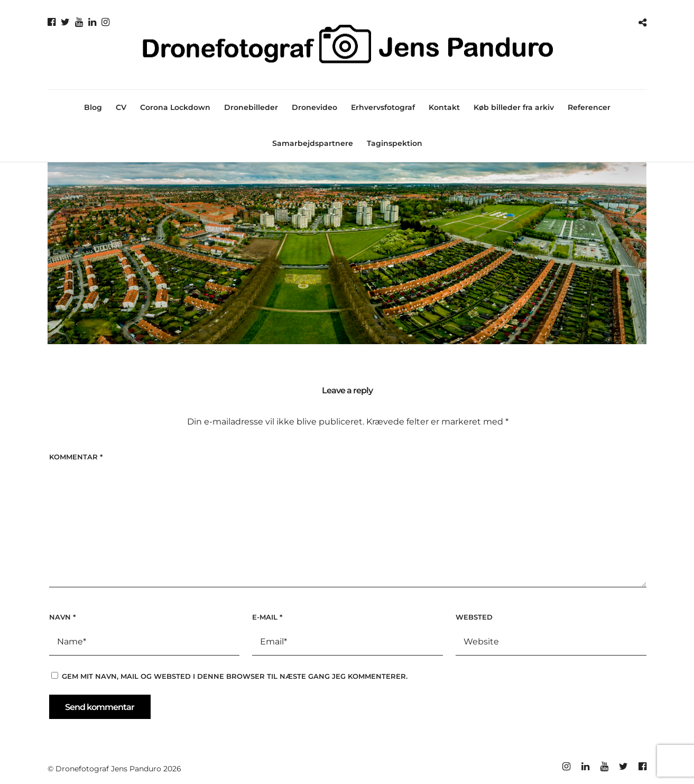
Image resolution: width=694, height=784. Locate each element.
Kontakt (444, 107)
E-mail (267, 617)
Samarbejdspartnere (313, 143)
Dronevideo (314, 107)
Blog (93, 107)
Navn (62, 617)
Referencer (589, 107)
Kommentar (76, 457)
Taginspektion (395, 143)
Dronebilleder (251, 107)
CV (121, 107)
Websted (474, 617)
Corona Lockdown (175, 107)
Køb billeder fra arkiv (514, 107)
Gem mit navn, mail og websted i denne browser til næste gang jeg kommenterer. (235, 676)
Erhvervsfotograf (383, 107)
